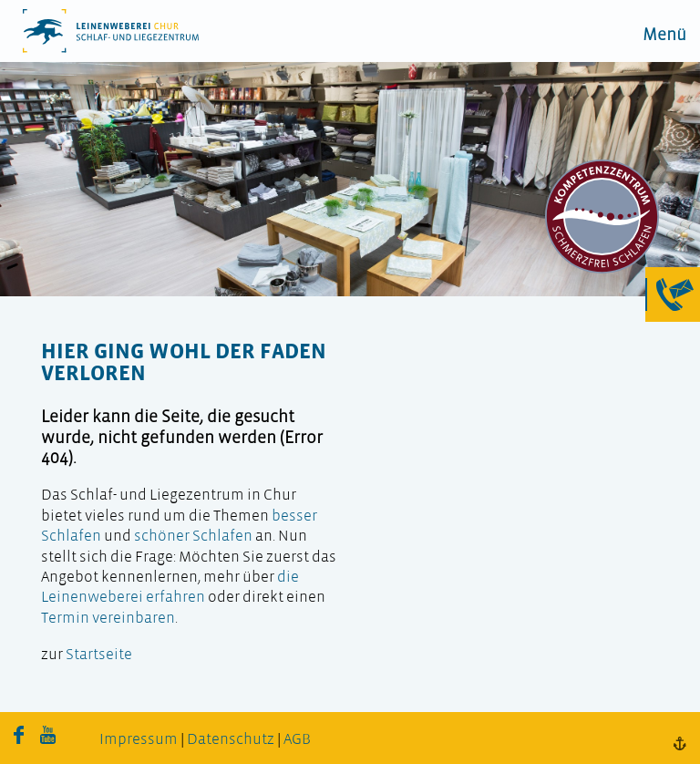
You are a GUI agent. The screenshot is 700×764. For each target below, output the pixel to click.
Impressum (139, 740)
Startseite (99, 655)
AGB (297, 740)
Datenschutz (231, 740)
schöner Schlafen (193, 537)
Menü (664, 36)
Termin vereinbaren (108, 619)
